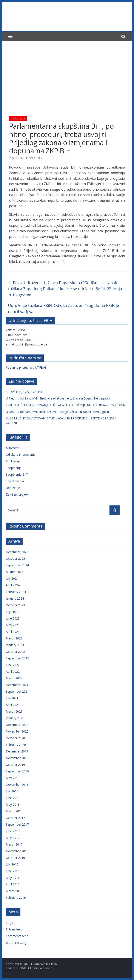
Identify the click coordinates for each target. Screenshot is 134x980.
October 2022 (15, 652)
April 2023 (13, 632)
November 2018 (17, 785)
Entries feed (14, 929)
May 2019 (13, 778)
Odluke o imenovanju (21, 455)
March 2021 (14, 711)
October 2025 (15, 559)
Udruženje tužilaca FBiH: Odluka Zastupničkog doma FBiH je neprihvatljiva (63, 308)
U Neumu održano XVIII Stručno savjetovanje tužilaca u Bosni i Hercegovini (58, 398)
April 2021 (13, 705)
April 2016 (13, 884)
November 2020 (17, 731)
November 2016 (17, 851)
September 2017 (17, 824)
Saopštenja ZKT (17, 474)
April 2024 (13, 585)
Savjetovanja (15, 481)
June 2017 (13, 831)
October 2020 (15, 738)
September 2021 (17, 691)
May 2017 (13, 838)
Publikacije (13, 461)
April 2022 (13, 672)
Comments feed (17, 936)
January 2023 (15, 645)
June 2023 (13, 618)
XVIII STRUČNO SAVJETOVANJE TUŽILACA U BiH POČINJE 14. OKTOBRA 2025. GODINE (66, 405)
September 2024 (17, 565)
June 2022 (13, 665)
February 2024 (16, 592)
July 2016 (12, 864)
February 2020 (16, 745)
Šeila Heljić (36, 158)
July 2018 (12, 791)
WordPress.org (16, 943)
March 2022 (14, 678)
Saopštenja (18, 118)
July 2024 (12, 578)
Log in (10, 923)
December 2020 (17, 725)
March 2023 (14, 638)
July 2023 (12, 612)
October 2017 (15, 818)
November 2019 (17, 758)
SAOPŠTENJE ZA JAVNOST (24, 392)
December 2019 (17, 751)
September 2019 (17, 771)
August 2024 (15, 572)
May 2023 (13, 625)
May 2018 (13, 804)
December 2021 (17, 685)
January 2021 (15, 718)
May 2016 (13, 878)
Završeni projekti (17, 494)
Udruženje (13, 488)
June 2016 (13, 871)
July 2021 (12, 698)
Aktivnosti (13, 448)
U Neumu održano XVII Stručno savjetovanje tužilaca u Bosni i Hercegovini (58, 412)
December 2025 (17, 552)
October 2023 (15, 605)
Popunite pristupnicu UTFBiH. (26, 367)
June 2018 (13, 798)
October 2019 (15, 765)
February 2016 (16, 898)
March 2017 (14, 844)
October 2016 (15, 858)
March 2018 (14, 811)
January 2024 (15, 598)
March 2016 (14, 891)
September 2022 (17, 658)
